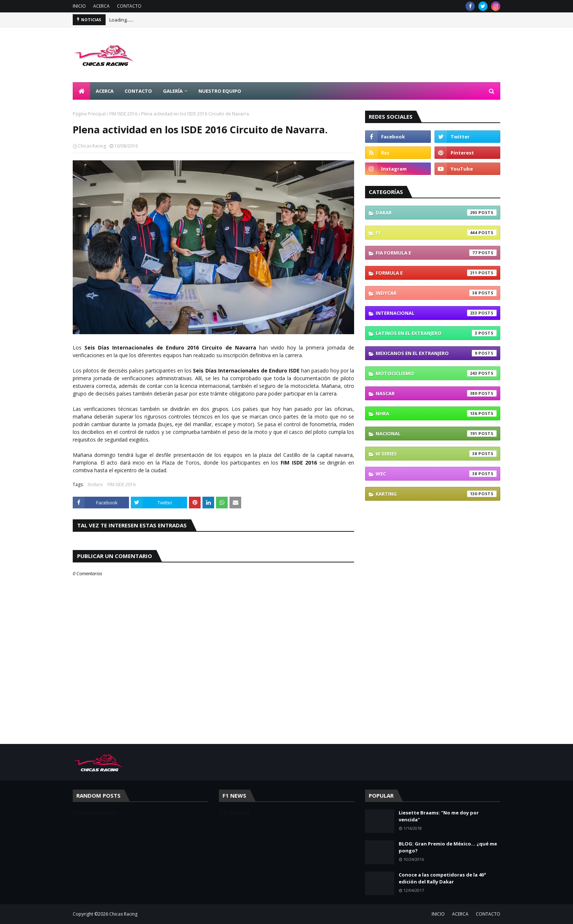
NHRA (436, 413)
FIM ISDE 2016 (123, 114)
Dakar (436, 213)
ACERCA (101, 6)
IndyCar (436, 293)
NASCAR (436, 393)
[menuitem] (81, 91)
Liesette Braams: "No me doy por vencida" (439, 816)
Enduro (96, 484)
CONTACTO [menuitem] (138, 91)
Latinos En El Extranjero (436, 333)
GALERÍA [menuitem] (173, 91)
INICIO (79, 6)
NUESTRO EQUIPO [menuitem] (220, 91)
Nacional (436, 434)
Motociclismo (436, 373)
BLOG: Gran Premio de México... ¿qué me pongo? (448, 847)
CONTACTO (129, 6)
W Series (436, 454)
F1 (436, 233)
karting (436, 494)
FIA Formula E (436, 253)
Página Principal (89, 114)
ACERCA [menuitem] (105, 91)
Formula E (436, 273)
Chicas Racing (92, 146)
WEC (436, 474)
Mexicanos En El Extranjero (436, 353)
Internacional (436, 313)
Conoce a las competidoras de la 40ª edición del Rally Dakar (442, 878)
